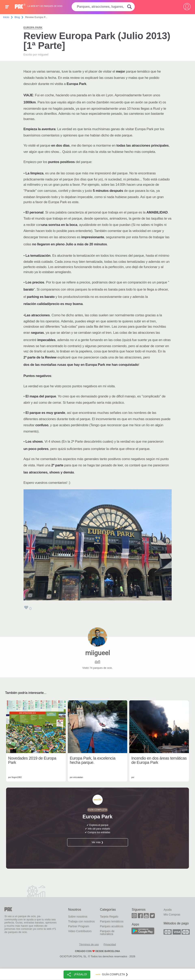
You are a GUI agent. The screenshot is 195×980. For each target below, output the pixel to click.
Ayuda (168, 910)
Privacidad (110, 944)
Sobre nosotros (78, 917)
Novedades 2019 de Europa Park (32, 760)
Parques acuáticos (112, 926)
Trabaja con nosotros (81, 921)
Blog (17, 17)
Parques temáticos (112, 921)
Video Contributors (80, 931)
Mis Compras (172, 915)
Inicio (6, 17)
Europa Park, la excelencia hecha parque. (93, 760)
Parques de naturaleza (107, 933)
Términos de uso (89, 944)
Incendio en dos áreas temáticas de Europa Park (159, 760)
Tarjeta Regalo (109, 917)
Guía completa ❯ (111, 975)
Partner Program (79, 926)
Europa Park (33, 27)
